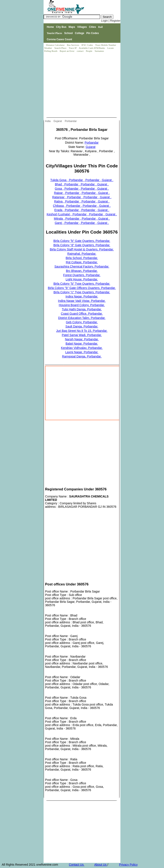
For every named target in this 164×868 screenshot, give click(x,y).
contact (80, 51)
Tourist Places (54, 33)
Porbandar (71, 121)
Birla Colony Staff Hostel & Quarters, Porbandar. (82, 249)
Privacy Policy (128, 865)
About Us (101, 865)
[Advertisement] (82, 85)
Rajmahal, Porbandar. (82, 254)
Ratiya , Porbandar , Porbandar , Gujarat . (82, 201)
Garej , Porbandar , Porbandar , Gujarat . (82, 223)
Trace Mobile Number (106, 45)
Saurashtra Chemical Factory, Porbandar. (82, 267)
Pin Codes (93, 33)
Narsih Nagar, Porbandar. (82, 339)
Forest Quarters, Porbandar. (82, 275)
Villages (82, 27)
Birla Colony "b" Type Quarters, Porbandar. (82, 284)
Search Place (61, 48)
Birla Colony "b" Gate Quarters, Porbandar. (82, 241)
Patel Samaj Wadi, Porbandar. (82, 335)
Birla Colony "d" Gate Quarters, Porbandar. (82, 245)
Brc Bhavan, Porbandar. (82, 271)
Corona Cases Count (59, 39)
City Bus (61, 27)
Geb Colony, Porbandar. (82, 322)
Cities (93, 27)
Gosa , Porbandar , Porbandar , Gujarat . (82, 189)
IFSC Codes (87, 45)
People (89, 51)
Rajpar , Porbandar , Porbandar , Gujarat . (82, 193)
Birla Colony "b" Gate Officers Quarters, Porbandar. (82, 288)
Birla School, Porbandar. (82, 258)
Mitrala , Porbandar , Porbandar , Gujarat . (82, 219)
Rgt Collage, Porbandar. (82, 262)
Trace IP (73, 48)
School (69, 33)
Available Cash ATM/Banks (92, 48)
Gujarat (58, 121)
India (48, 121)
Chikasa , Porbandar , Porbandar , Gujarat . (82, 206)
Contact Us (77, 865)
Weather (48, 48)
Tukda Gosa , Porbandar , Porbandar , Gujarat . (82, 180)
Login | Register (111, 21)
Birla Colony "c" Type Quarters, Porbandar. (82, 292)
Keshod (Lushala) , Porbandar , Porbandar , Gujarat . (82, 214)
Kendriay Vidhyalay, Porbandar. (82, 348)
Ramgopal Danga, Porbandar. (82, 356)
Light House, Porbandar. (82, 279)
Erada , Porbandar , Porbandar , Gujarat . (82, 210)
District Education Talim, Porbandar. (82, 318)
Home (50, 27)
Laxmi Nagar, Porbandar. (82, 352)
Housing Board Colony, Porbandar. (82, 305)
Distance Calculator (55, 45)
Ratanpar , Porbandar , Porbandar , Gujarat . (82, 197)
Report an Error (67, 51)
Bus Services (73, 45)
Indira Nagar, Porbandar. (82, 296)
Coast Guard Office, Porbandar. (82, 314)
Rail (100, 27)
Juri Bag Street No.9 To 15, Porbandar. (82, 331)
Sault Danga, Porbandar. (82, 326)
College (80, 33)
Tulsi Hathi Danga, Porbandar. (82, 309)
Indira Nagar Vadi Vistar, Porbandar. (82, 301)
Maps (72, 27)
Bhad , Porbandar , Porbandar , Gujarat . (82, 184)
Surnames (99, 51)
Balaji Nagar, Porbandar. (82, 344)
